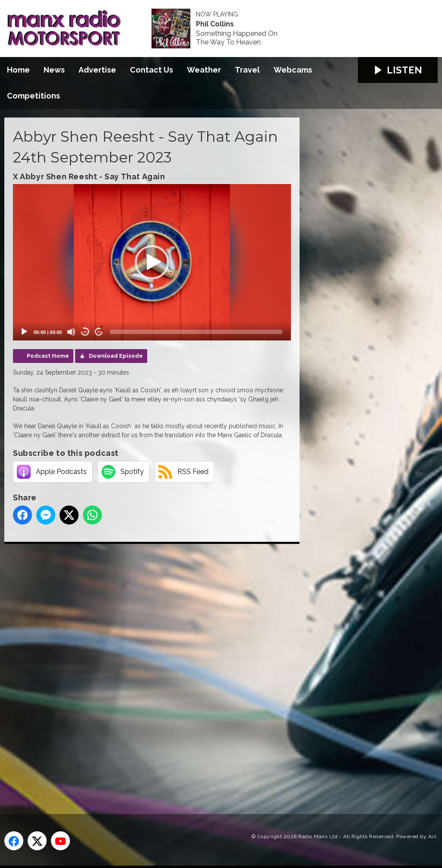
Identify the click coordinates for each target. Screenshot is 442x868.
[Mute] (71, 332)
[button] (152, 262)
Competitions (33, 96)
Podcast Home (48, 356)
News (54, 70)
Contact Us (152, 70)
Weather (204, 70)
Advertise (97, 70)
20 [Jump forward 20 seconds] (99, 332)
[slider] (196, 332)
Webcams (293, 70)
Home (18, 70)
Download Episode (116, 356)
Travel (247, 70)
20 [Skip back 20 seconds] (85, 332)
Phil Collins (215, 24)
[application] (152, 262)
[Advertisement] (166, 669)
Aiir (432, 836)
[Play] (24, 332)
